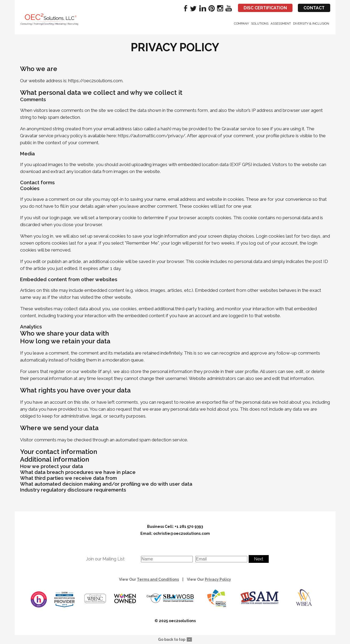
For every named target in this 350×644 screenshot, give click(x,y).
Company (241, 23)
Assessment (281, 23)
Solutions (260, 23)
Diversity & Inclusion (311, 23)
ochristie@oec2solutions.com (182, 533)
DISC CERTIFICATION (265, 8)
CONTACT (314, 8)
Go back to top (172, 639)
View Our (149, 579)
